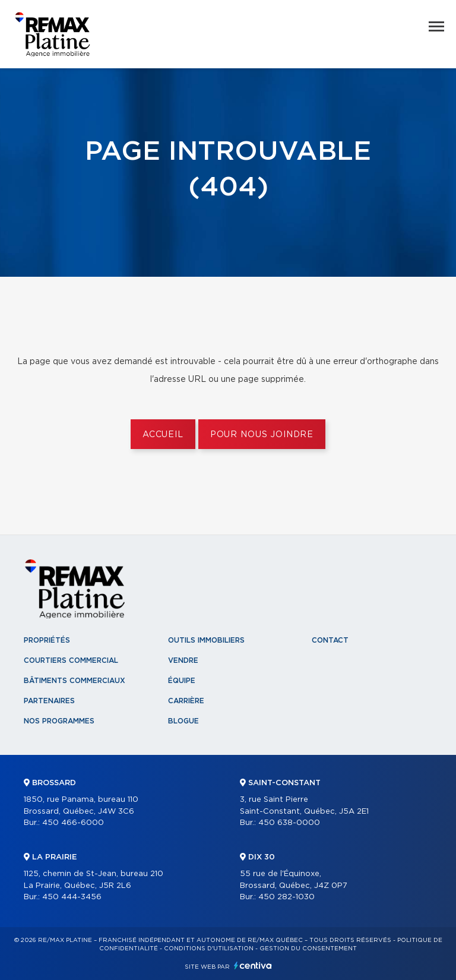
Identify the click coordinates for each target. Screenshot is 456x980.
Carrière (186, 701)
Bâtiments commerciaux (75, 681)
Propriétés (47, 640)
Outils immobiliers (206, 640)
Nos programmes (59, 721)
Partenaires (49, 701)
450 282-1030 (286, 897)
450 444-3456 (72, 897)
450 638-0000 (289, 823)
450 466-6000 (73, 823)
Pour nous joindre (262, 435)
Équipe (182, 681)
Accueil (163, 435)
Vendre (183, 660)
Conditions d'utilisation (209, 949)
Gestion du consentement (308, 949)
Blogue (183, 721)
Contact (330, 640)
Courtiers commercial (71, 660)
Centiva (253, 965)
